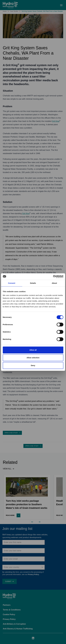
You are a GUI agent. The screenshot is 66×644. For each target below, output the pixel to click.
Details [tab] (33, 283)
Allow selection (33, 358)
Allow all (33, 350)
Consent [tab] (12, 283)
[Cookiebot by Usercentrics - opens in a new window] (53, 277)
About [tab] (54, 283)
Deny (33, 365)
